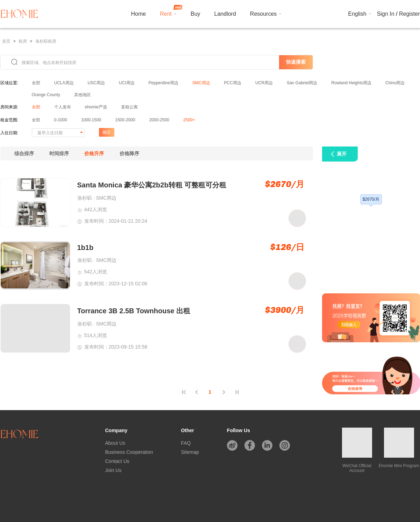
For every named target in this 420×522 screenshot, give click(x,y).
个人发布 (63, 107)
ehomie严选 (96, 107)
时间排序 (59, 153)
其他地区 (83, 95)
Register (410, 14)
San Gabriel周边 (302, 83)
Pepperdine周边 (163, 83)
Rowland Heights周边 (351, 83)
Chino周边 (395, 83)
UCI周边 (127, 83)
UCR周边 (264, 83)
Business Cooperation (129, 452)
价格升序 (94, 153)
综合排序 (24, 153)
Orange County (46, 95)
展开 (342, 154)
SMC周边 (201, 83)
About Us (115, 443)
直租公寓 (129, 107)
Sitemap (190, 452)
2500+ (189, 120)
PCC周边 (233, 83)
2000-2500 (159, 120)
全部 (36, 83)
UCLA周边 (64, 83)
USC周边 (96, 83)
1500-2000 (125, 120)
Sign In (386, 14)
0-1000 (61, 120)
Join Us (113, 470)
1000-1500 (91, 120)
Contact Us (117, 461)
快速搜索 (296, 62)
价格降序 (129, 153)
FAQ (186, 443)
